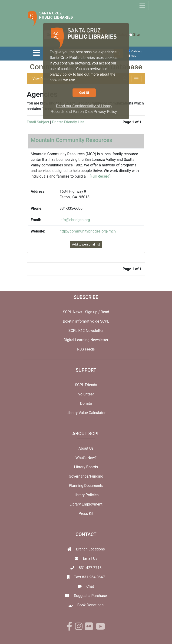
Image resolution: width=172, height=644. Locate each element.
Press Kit (86, 514)
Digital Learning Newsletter (86, 340)
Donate (86, 403)
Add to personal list (86, 244)
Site (134, 35)
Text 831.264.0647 (89, 577)
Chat (90, 586)
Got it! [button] (84, 93)
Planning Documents (86, 486)
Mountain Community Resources (71, 140)
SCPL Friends (86, 385)
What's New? (86, 458)
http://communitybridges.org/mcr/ (88, 231)
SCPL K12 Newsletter (86, 331)
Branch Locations (90, 549)
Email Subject (38, 122)
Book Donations (91, 605)
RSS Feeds (86, 349)
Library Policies (86, 495)
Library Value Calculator (86, 413)
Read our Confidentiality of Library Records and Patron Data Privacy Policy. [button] (84, 109)
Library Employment (86, 504)
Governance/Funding (86, 476)
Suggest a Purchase (90, 596)
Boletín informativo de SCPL (86, 321)
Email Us (90, 558)
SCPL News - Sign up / (82, 312)
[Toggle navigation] (142, 6)
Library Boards (86, 467)
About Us (86, 448)
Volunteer (86, 394)
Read (105, 312)
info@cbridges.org (75, 220)
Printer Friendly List (68, 122)
